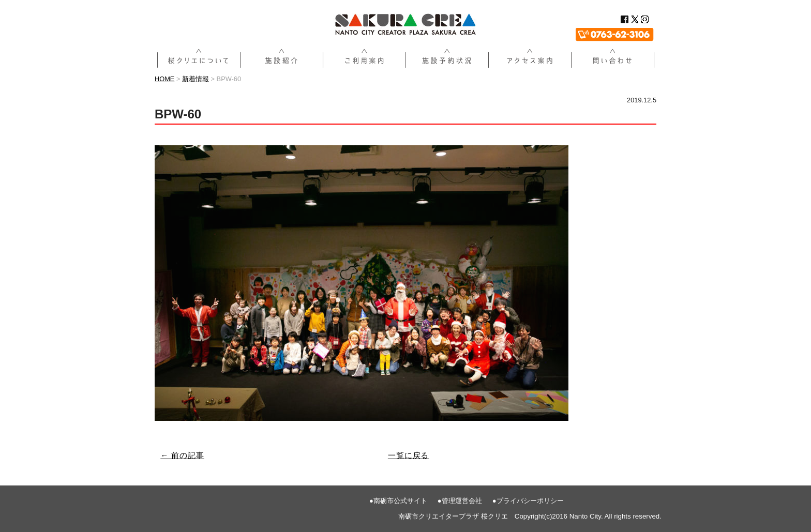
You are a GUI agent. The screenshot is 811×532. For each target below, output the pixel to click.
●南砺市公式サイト (398, 501)
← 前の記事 (182, 455)
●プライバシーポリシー (528, 501)
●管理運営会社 (460, 501)
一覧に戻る (409, 455)
